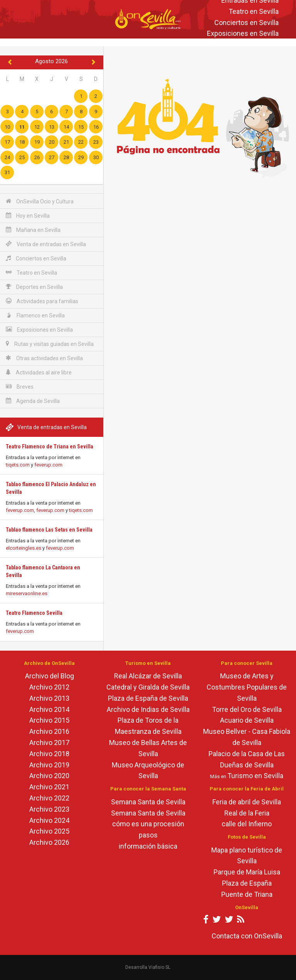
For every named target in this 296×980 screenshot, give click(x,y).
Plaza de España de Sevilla (148, 698)
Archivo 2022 (49, 798)
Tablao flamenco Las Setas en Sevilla (49, 530)
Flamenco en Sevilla (35, 315)
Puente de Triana (247, 894)
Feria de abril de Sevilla (247, 802)
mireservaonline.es (27, 593)
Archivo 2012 (49, 687)
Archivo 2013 (49, 698)
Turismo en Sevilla (255, 776)
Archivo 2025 (49, 831)
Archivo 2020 (49, 776)
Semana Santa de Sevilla (148, 802)
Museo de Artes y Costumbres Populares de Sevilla (247, 687)
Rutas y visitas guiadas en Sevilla (50, 344)
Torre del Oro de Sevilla (247, 709)
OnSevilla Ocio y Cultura (40, 201)
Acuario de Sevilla (247, 720)
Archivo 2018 (49, 754)
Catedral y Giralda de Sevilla (148, 687)
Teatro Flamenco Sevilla (34, 613)
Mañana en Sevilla (33, 230)
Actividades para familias (42, 301)
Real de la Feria (247, 813)
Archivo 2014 (49, 709)
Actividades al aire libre (39, 372)
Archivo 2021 (49, 787)
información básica (148, 846)
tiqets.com (18, 465)
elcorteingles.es (24, 548)
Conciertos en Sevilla (246, 23)
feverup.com (48, 465)
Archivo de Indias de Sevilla (148, 709)
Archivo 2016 (49, 731)
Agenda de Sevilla (33, 401)
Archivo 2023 (49, 809)
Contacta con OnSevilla (247, 936)
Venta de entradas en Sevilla (46, 244)
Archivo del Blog (50, 676)
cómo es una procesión (148, 824)
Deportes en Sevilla (34, 287)
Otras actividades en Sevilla (44, 358)
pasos (148, 835)
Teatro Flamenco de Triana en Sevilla (50, 446)
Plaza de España (247, 883)
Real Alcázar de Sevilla (148, 676)
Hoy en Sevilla (28, 216)
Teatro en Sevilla (254, 11)
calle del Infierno (247, 824)
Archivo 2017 (49, 743)
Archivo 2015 (49, 720)
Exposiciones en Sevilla (243, 34)
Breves (20, 387)
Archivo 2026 (49, 842)
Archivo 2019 (49, 765)
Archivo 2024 (49, 820)
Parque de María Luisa (247, 872)
